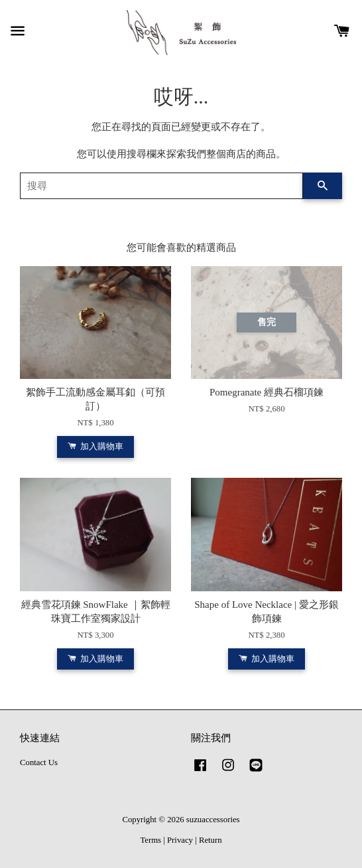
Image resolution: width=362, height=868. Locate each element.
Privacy (180, 840)
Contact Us (39, 762)
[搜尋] (161, 186)
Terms (151, 840)
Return (211, 840)
